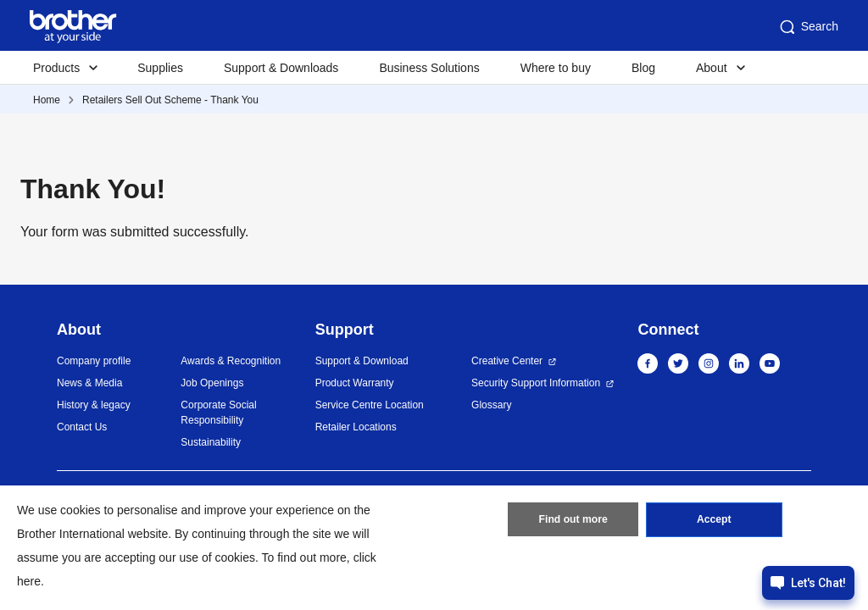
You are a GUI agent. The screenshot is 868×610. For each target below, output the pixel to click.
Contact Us (82, 427)
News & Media (89, 383)
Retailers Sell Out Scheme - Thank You (170, 100)
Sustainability (211, 442)
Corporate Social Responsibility (218, 413)
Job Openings (212, 383)
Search (808, 27)
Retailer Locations (356, 427)
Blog (643, 68)
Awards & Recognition (231, 361)
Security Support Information (536, 383)
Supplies (160, 68)
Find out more (573, 521)
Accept (714, 521)
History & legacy (94, 405)
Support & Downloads (281, 68)
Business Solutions (429, 68)
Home (47, 100)
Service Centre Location (370, 405)
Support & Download (362, 361)
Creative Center (507, 361)
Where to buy (556, 68)
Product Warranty (355, 383)
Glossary (491, 405)
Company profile (94, 361)
